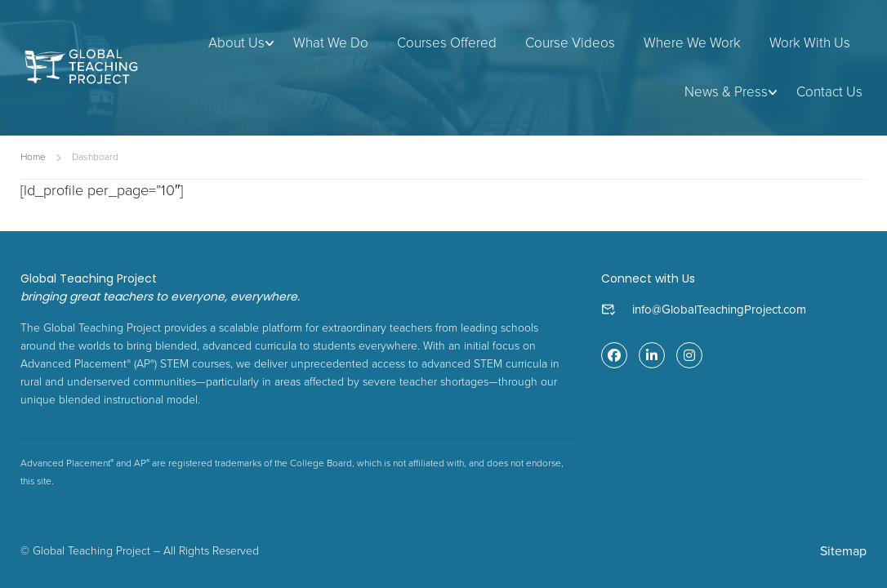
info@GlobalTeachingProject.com (719, 310)
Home (33, 157)
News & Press (726, 92)
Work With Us (810, 43)
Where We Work (692, 43)
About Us (236, 43)
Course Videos (570, 43)
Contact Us (829, 92)
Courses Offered (447, 43)
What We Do (331, 43)
